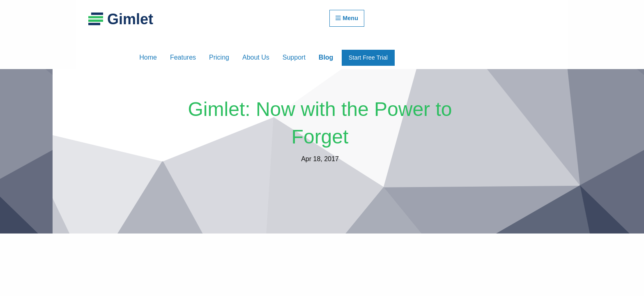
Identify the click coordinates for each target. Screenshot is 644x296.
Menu (347, 18)
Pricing (219, 57)
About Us (256, 57)
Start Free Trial (368, 58)
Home (148, 57)
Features (183, 57)
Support (294, 57)
